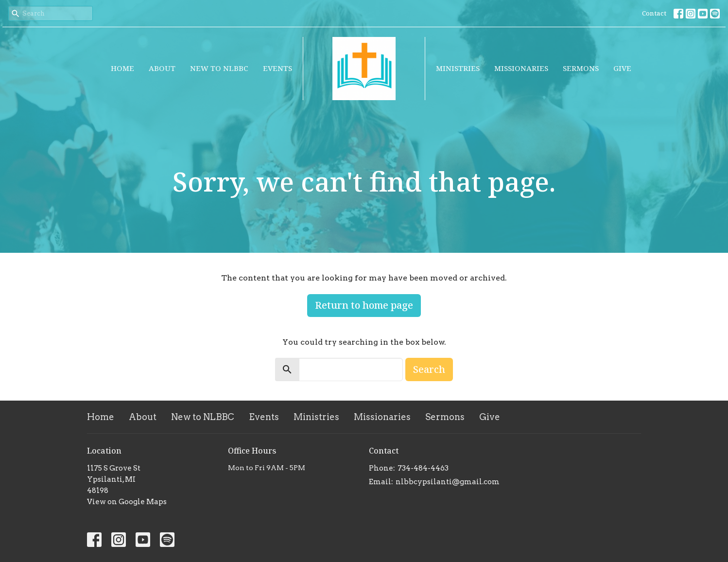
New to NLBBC (219, 68)
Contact (654, 13)
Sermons (581, 68)
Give (622, 68)
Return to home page (364, 305)
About (162, 68)
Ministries (458, 68)
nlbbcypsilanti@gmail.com (448, 482)
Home (122, 68)
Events (277, 68)
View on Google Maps (127, 502)
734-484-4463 (423, 468)
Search (429, 369)
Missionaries (521, 68)
